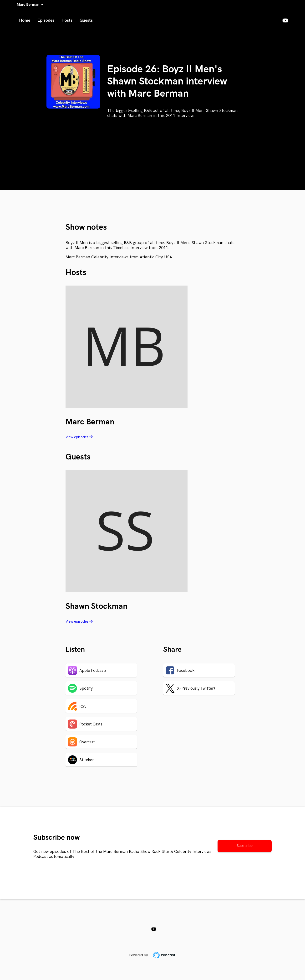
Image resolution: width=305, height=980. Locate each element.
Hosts (67, 20)
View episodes (79, 437)
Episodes (46, 20)
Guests (86, 20)
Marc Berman (29, 5)
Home (25, 20)
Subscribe (245, 846)
